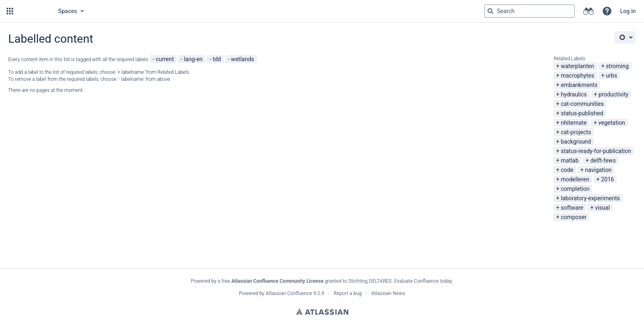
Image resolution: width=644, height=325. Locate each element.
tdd (217, 59)
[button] (10, 11)
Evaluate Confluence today (423, 281)
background (576, 142)
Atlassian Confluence (289, 293)
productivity (613, 94)
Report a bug (347, 293)
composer (574, 217)
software (572, 208)
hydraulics (574, 94)
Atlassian (322, 311)
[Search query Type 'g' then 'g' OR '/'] (529, 11)
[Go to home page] (35, 11)
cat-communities (582, 104)
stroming (617, 66)
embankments (579, 85)
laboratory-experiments (590, 198)
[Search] (490, 11)
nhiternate (574, 123)
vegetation (612, 123)
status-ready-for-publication (596, 151)
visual (603, 208)
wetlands (242, 59)
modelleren (575, 179)
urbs (612, 76)
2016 (607, 179)
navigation (598, 170)
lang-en (193, 59)
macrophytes (577, 76)
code (567, 170)
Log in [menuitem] (628, 11)
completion (575, 189)
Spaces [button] (68, 11)
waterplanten (577, 66)
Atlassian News (388, 293)
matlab (569, 160)
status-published (582, 113)
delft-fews (603, 160)
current (165, 59)
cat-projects (576, 132)
